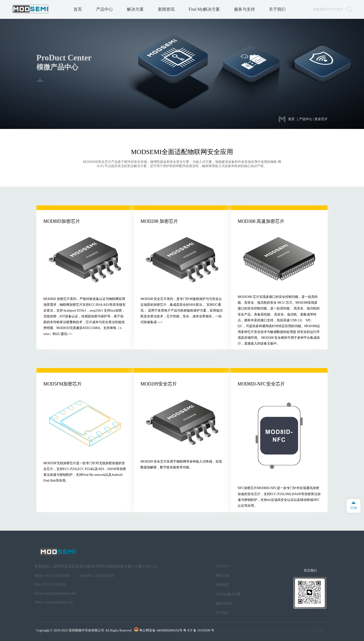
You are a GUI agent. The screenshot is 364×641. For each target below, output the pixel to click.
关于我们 (277, 9)
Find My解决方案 (204, 9)
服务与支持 (244, 9)
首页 (78, 9)
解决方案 (135, 9)
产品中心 (104, 9)
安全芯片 (321, 119)
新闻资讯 (166, 9)
